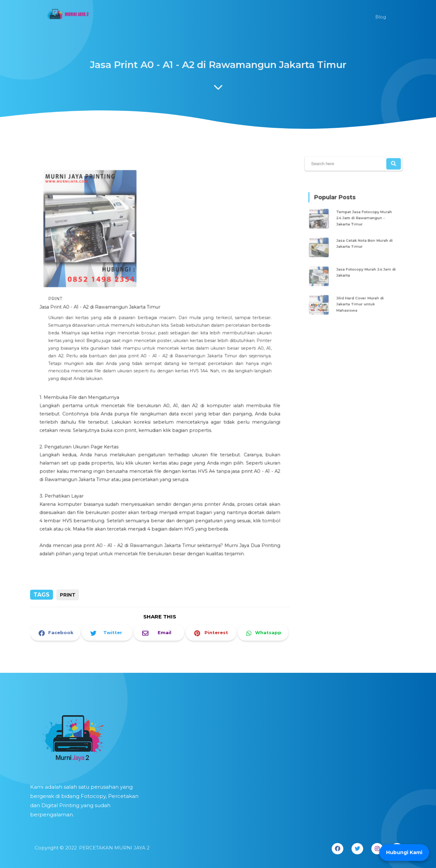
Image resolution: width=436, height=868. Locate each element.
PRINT (68, 595)
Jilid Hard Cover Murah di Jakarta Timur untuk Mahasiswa (360, 299)
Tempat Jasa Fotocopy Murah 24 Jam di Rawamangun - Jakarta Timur (363, 221)
